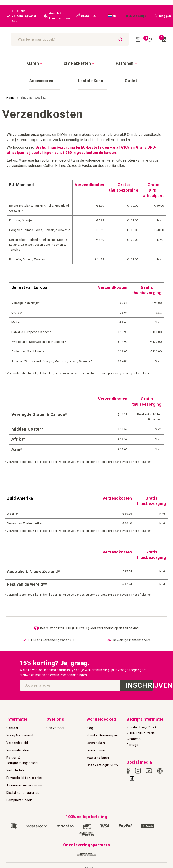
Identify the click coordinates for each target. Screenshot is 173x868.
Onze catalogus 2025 (102, 754)
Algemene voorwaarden (24, 774)
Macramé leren (98, 747)
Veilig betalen (16, 759)
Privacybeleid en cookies (24, 767)
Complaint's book (19, 789)
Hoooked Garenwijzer (102, 724)
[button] (97, 16)
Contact (12, 717)
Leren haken (96, 732)
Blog (90, 717)
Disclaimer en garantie (23, 782)
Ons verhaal (55, 717)
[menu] (86, 64)
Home (11, 82)
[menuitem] (30, 59)
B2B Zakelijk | (137, 16)
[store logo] (27, 39)
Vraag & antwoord (20, 724)
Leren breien (96, 739)
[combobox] (95, 39)
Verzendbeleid (17, 732)
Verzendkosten (18, 739)
